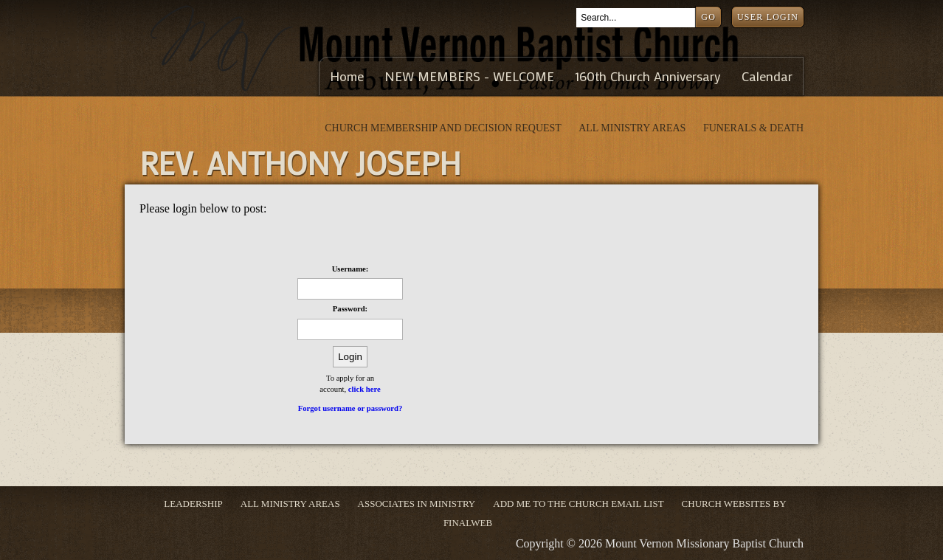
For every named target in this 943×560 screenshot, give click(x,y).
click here (365, 389)
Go (708, 17)
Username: (350, 269)
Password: (350, 309)
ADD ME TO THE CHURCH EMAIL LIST (578, 504)
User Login (768, 17)
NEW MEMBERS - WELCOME (469, 76)
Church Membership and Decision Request (444, 128)
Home (347, 76)
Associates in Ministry (417, 504)
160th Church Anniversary (648, 76)
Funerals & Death (753, 128)
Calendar (767, 76)
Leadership (193, 504)
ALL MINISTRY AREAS (633, 128)
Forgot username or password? (350, 408)
